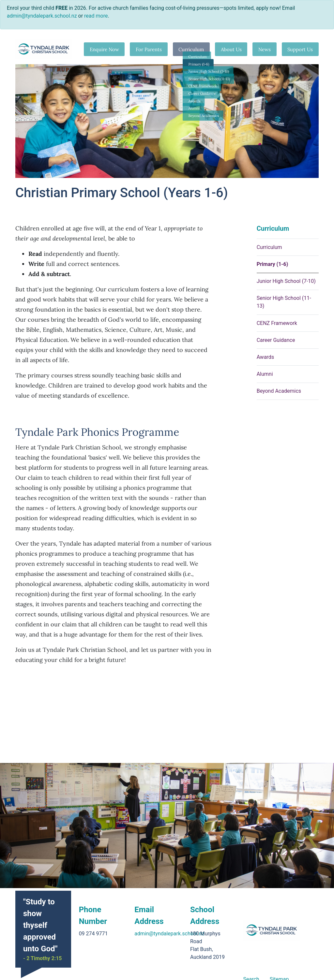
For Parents (145, 49)
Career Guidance (276, 340)
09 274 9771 (93, 934)
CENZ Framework (277, 323)
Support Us (300, 49)
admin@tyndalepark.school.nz (169, 934)
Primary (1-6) (273, 264)
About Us (229, 49)
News (263, 49)
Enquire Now (101, 49)
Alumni (265, 374)
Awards (265, 357)
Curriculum (189, 49)
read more (96, 16)
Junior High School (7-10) (286, 281)
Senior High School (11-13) (284, 302)
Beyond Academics (279, 391)
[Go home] (44, 49)
